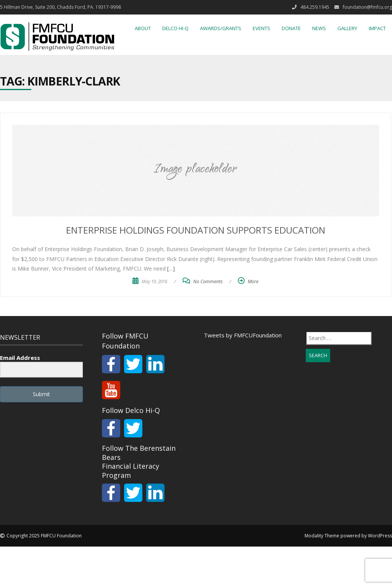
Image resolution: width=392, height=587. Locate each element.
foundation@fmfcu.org (367, 7)
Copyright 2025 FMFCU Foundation (44, 536)
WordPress (380, 536)
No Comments (208, 281)
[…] (170, 269)
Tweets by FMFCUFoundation (243, 335)
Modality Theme (322, 536)
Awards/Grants (221, 28)
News (319, 28)
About (143, 28)
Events (261, 28)
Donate (291, 28)
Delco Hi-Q (175, 28)
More (253, 281)
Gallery (347, 28)
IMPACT (377, 28)
